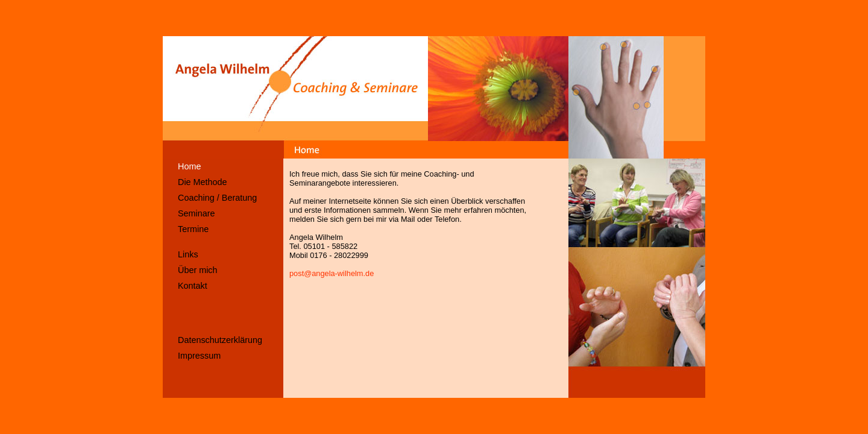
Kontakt (193, 286)
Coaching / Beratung (217, 198)
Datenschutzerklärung (220, 340)
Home (189, 166)
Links (188, 254)
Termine (193, 229)
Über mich (198, 270)
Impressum (199, 356)
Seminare (197, 213)
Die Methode (203, 182)
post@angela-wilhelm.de (332, 273)
